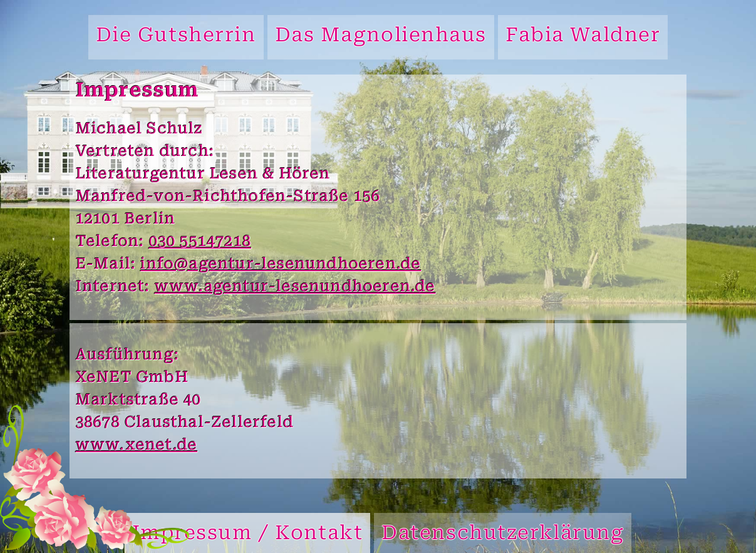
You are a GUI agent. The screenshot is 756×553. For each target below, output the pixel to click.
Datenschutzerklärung (503, 535)
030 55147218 (200, 242)
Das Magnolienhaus (381, 37)
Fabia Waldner (583, 37)
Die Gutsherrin (176, 37)
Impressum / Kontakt (248, 535)
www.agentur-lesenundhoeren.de (295, 287)
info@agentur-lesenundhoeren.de (281, 265)
